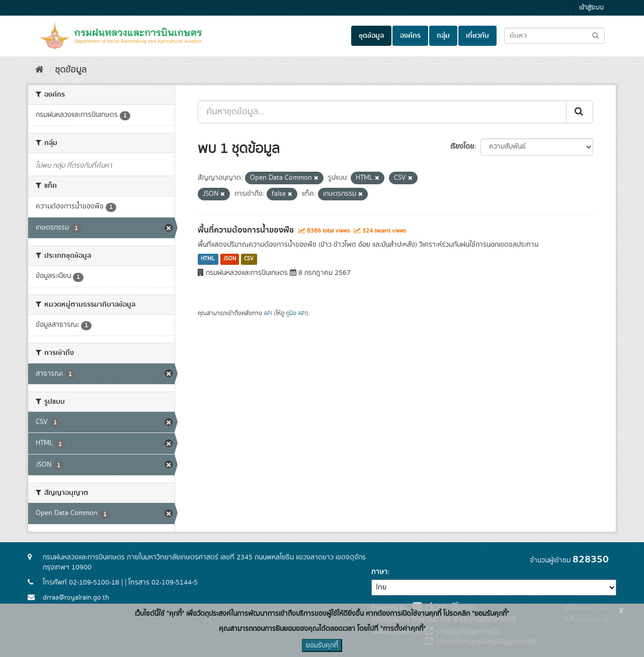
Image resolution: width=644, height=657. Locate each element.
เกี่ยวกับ (477, 36)
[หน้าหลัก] (39, 70)
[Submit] (580, 112)
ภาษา (379, 572)
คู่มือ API (296, 313)
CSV (249, 259)
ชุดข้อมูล (371, 36)
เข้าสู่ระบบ (591, 8)
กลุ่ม (443, 36)
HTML (208, 259)
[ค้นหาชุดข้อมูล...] (382, 112)
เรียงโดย (462, 147)
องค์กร (410, 36)
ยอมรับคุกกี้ (322, 645)
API (268, 313)
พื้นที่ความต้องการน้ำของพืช (246, 230)
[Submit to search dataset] (595, 35)
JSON (230, 259)
